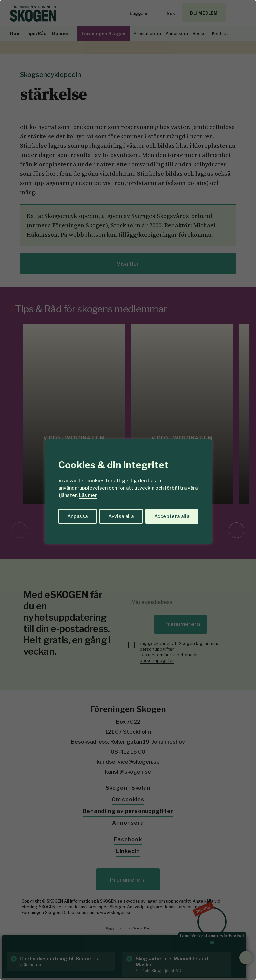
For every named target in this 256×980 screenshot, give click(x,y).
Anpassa (77, 516)
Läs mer (88, 495)
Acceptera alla (172, 516)
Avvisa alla (121, 516)
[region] (128, 490)
